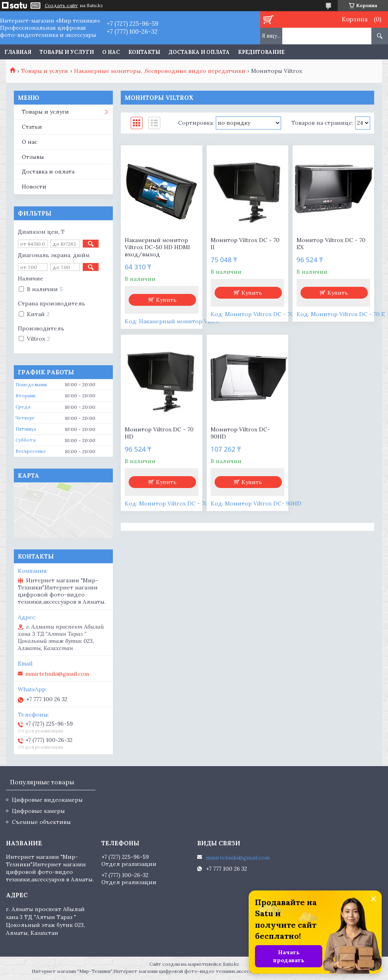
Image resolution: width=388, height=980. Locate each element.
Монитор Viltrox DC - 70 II (245, 244)
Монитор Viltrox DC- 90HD (240, 433)
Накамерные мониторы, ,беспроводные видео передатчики (160, 71)
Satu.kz (231, 964)
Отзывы (33, 157)
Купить (166, 300)
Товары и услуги (67, 52)
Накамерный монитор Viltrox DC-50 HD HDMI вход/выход (157, 247)
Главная (18, 52)
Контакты (144, 52)
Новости (34, 187)
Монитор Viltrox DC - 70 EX (331, 244)
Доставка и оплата (199, 52)
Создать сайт (61, 6)
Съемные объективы (41, 822)
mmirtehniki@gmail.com (57, 674)
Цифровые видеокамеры (47, 800)
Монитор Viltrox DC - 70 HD (159, 433)
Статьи (32, 127)
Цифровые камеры (38, 811)
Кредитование (261, 52)
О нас (111, 52)
